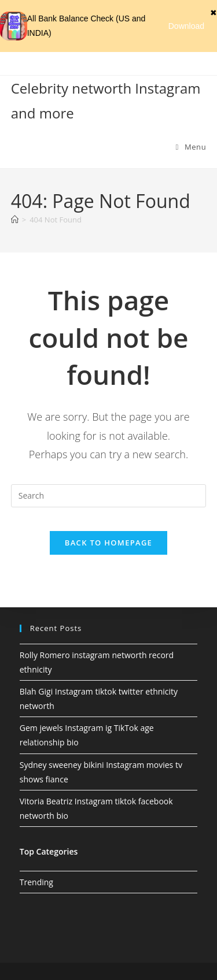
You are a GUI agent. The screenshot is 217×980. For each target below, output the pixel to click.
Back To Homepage (108, 543)
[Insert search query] (109, 496)
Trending (36, 882)
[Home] (15, 220)
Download (186, 26)
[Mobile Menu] (191, 147)
